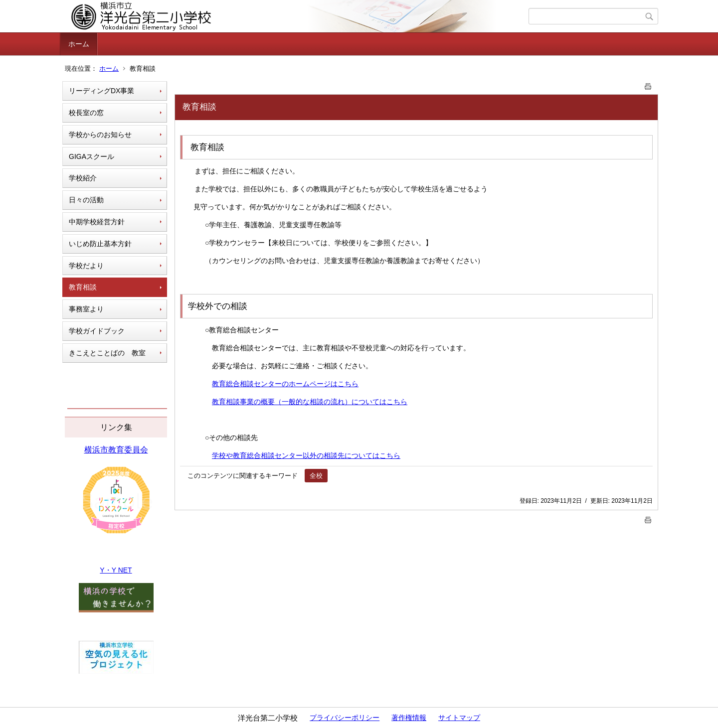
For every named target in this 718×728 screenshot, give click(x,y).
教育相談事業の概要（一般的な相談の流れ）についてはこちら (310, 402)
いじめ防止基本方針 (100, 244)
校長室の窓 (86, 113)
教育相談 (83, 287)
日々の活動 (86, 200)
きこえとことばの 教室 (107, 353)
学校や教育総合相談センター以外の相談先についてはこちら (306, 455)
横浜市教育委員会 (116, 450)
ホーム (79, 44)
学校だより (86, 266)
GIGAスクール (91, 156)
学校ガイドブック (97, 331)
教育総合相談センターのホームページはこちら (285, 384)
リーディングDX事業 (101, 91)
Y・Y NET (116, 570)
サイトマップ (459, 718)
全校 (316, 476)
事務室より (86, 309)
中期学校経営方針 (97, 222)
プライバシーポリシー (345, 718)
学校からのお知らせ (100, 135)
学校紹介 (83, 178)
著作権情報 (409, 718)
